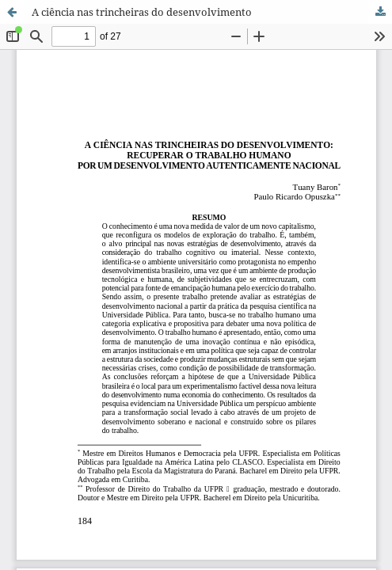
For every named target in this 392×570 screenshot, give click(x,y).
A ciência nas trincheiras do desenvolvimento (142, 12)
